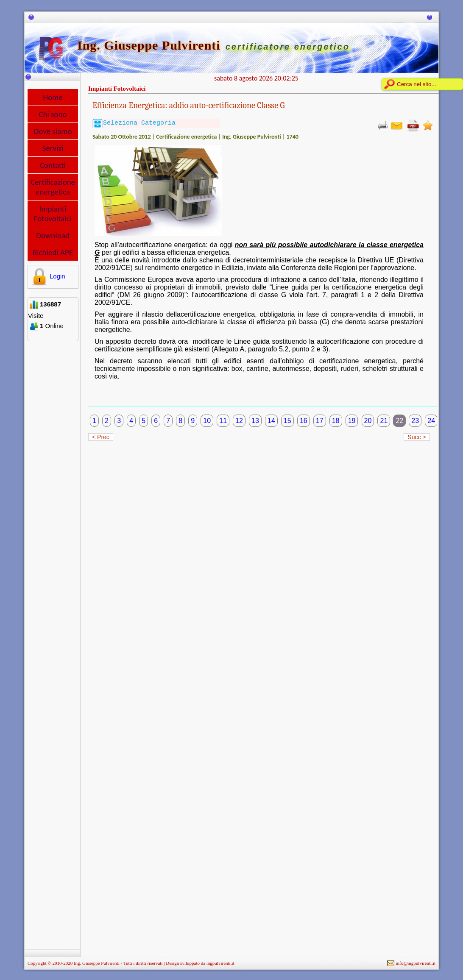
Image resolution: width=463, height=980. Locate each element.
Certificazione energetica (53, 187)
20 (368, 421)
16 (304, 421)
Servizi (53, 148)
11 (223, 421)
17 (320, 421)
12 (239, 421)
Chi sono (53, 114)
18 (336, 421)
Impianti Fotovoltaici (53, 214)
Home (53, 97)
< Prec (101, 437)
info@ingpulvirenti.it (416, 963)
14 (271, 421)
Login (47, 276)
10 (207, 421)
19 (352, 421)
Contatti (53, 165)
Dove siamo (53, 131)
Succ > (417, 437)
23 (415, 421)
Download (53, 235)
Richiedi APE (53, 252)
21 (384, 421)
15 (287, 421)
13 (255, 421)
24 (431, 421)
